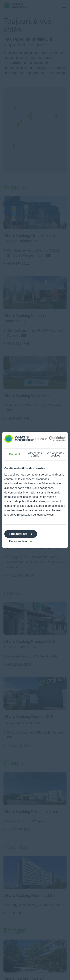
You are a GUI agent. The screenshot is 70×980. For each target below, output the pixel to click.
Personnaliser (18, 541)
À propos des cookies (55, 454)
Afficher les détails (35, 454)
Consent (15, 454)
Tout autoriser (18, 534)
